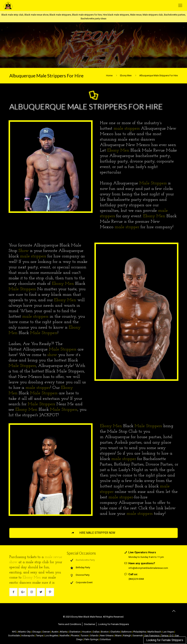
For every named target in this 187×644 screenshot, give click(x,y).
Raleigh (127, 636)
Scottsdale (14, 636)
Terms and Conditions (70, 624)
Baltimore (126, 632)
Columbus (105, 639)
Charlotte (115, 632)
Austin (55, 632)
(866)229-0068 (136, 579)
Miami (118, 636)
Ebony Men (126, 75)
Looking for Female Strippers (165, 640)
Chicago (37, 632)
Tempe (40, 636)
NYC (14, 632)
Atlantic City (24, 632)
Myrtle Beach (154, 632)
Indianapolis (28, 636)
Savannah (138, 636)
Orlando (94, 636)
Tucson (85, 636)
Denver (46, 632)
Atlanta (64, 632)
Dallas (96, 632)
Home (109, 75)
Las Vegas (168, 632)
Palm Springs (91, 639)
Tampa (165, 636)
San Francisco (152, 636)
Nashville (64, 636)
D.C (172, 636)
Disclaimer (90, 624)
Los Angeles (51, 636)
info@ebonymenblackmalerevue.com (148, 568)
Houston (87, 632)
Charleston (75, 632)
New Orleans (107, 636)
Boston (105, 632)
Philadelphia (140, 632)
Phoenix (75, 636)
